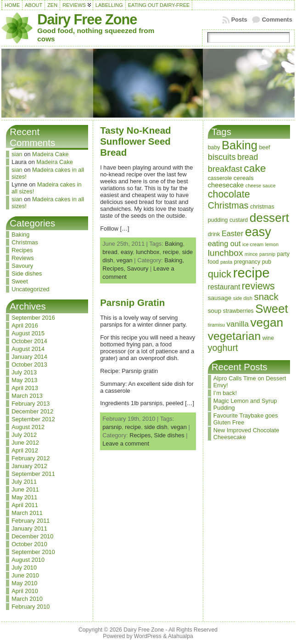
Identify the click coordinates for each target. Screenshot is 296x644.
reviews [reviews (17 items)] (258, 286)
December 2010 (32, 536)
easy (127, 252)
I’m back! (225, 393)
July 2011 (24, 482)
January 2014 (29, 357)
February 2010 (31, 607)
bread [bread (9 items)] (248, 157)
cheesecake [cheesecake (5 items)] (226, 185)
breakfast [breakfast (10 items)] (225, 169)
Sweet (20, 281)
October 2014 (29, 341)
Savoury (22, 266)
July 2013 (24, 372)
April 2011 (25, 505)
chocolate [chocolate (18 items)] (229, 194)
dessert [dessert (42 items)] (269, 218)
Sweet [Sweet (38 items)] (271, 309)
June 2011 (25, 489)
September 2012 (33, 419)
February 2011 (31, 521)
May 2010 (24, 583)
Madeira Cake (50, 154)
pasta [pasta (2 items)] (226, 262)
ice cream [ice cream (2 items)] (253, 244)
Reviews (22, 258)
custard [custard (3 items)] (239, 220)
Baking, (174, 260)
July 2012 (24, 435)
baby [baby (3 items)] (214, 147)
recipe (171, 252)
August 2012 (28, 427)
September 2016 (33, 318)
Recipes (22, 250)
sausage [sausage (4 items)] (220, 298)
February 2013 (31, 404)
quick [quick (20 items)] (220, 274)
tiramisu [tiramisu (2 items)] (216, 325)
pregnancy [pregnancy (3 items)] (247, 262)
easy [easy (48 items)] (258, 232)
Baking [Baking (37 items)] (240, 145)
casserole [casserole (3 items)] (220, 178)
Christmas (25, 242)
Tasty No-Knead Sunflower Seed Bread (135, 141)
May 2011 (24, 497)
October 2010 (29, 544)
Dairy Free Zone (87, 20)
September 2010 (33, 552)
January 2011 (29, 528)
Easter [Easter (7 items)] (232, 233)
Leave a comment (126, 443)
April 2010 (25, 591)
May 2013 (24, 380)
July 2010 (24, 568)
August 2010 (28, 560)
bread (110, 252)
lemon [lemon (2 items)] (272, 244)
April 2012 (25, 450)
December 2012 (32, 411)
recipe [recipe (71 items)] (251, 273)
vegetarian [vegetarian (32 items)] (234, 336)
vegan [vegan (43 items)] (267, 322)
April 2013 (25, 388)
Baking (20, 234)
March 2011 (27, 513)
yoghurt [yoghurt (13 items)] (223, 348)
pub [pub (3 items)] (267, 262)
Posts (239, 20)
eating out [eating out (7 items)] (224, 243)
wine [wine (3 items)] (268, 338)
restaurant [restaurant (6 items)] (224, 287)
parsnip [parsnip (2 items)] (267, 254)
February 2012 (31, 458)
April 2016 (25, 325)
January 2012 (29, 466)
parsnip (112, 427)
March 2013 (27, 396)
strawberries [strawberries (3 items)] (238, 311)
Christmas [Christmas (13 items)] (228, 205)
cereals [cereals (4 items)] (244, 178)
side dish (156, 427)
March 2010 (27, 599)
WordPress (148, 636)
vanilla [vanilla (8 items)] (238, 324)
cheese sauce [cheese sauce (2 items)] (261, 186)
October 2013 (29, 364)
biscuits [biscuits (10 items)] (222, 157)
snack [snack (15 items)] (266, 297)
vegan (125, 260)
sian (17, 154)
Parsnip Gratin (132, 302)
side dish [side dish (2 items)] (243, 298)
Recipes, (114, 268)
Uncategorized (31, 289)
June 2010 (25, 575)
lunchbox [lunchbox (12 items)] (226, 253)
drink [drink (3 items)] (214, 234)
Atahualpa (181, 636)
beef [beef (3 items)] (265, 147)
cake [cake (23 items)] (255, 168)
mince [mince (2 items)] (251, 254)
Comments (277, 20)
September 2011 (33, 474)
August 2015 (28, 333)
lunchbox (148, 252)
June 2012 (25, 443)
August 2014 (28, 349)
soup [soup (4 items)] (215, 311)
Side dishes (27, 274)
